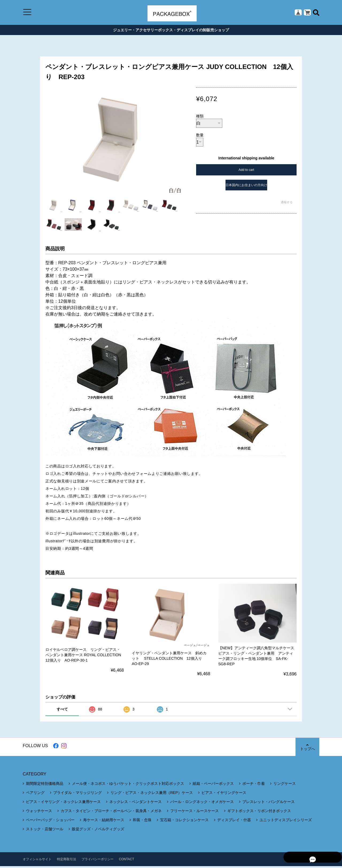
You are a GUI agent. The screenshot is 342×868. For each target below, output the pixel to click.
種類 (200, 118)
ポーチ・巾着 (254, 785)
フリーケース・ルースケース (195, 813)
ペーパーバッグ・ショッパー (50, 822)
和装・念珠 (142, 822)
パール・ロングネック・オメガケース (202, 804)
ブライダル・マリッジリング (77, 794)
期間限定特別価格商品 (45, 785)
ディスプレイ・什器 (234, 822)
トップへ (307, 749)
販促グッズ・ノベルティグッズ (98, 831)
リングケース (285, 785)
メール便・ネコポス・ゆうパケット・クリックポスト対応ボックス (128, 785)
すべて (62, 711)
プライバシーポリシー (98, 861)
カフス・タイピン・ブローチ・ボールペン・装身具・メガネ (111, 813)
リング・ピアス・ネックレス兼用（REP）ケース (152, 794)
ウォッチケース (39, 813)
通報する (287, 204)
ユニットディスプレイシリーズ (286, 822)
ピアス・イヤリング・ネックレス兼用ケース (63, 804)
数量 (200, 137)
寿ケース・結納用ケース (104, 822)
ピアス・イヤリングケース (224, 794)
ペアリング (35, 794)
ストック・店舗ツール (45, 831)
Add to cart (246, 172)
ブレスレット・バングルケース (269, 804)
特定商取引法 (67, 861)
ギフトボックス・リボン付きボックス (259, 813)
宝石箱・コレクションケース (184, 822)
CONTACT (127, 861)
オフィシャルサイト (37, 861)
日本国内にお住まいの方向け (246, 187)
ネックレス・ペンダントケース (135, 804)
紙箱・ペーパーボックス (213, 785)
